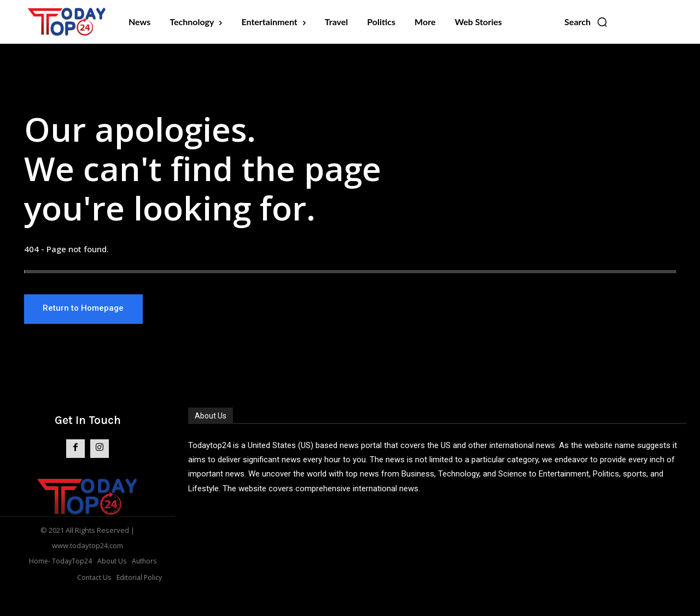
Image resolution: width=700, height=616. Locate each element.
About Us (211, 416)
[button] (586, 22)
